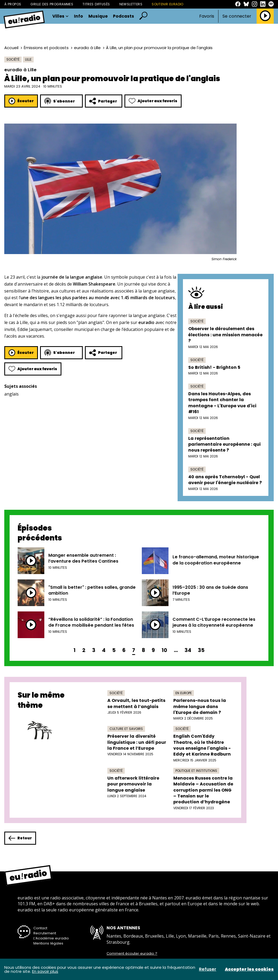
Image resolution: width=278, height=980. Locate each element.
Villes (60, 16)
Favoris (207, 16)
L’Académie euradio (51, 938)
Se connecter (237, 16)
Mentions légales (48, 943)
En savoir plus (45, 971)
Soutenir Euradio (168, 4)
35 (201, 650)
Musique (98, 16)
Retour (20, 838)
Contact (40, 928)
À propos (13, 4)
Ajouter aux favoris (153, 101)
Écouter (21, 101)
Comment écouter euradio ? (132, 954)
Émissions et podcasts (46, 48)
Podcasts (124, 16)
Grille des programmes (52, 4)
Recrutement (45, 933)
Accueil (11, 48)
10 (164, 650)
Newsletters (131, 4)
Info (79, 16)
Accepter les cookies (249, 969)
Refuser (208, 969)
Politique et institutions (196, 771)
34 (188, 650)
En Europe (184, 693)
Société (13, 59)
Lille (28, 59)
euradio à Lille (87, 48)
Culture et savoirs (126, 729)
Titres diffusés (96, 4)
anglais (11, 394)
